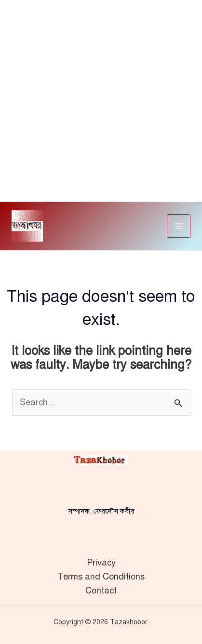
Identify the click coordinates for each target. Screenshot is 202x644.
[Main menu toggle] (179, 226)
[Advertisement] (101, 101)
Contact (101, 591)
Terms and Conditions (101, 577)
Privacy (101, 563)
